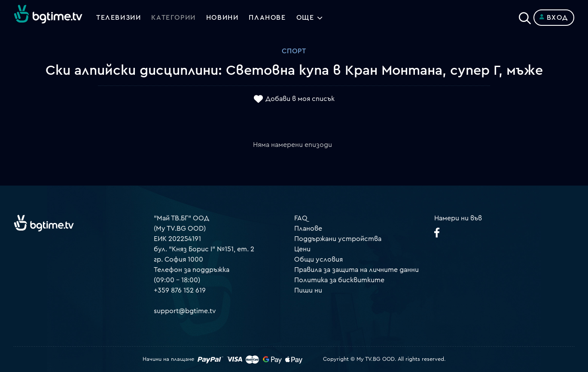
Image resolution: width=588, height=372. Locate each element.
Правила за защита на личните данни (356, 270)
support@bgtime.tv (185, 311)
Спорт (294, 51)
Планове (308, 229)
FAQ (301, 218)
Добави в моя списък (300, 99)
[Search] (525, 16)
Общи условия (318, 259)
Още (305, 18)
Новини (222, 18)
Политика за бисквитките (339, 280)
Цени (302, 249)
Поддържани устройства (338, 239)
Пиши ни (308, 290)
